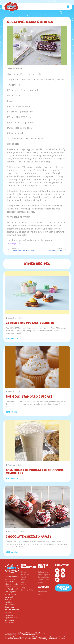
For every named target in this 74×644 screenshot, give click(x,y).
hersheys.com (14, 243)
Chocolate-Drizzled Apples (29, 537)
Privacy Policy (11, 635)
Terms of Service (28, 635)
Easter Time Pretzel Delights (30, 323)
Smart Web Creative (56, 639)
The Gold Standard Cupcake (29, 397)
